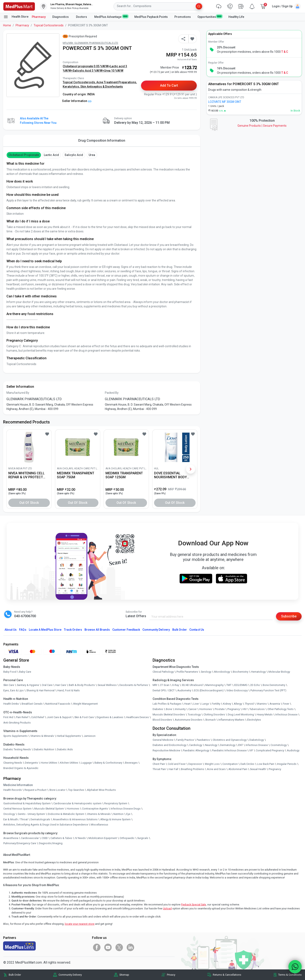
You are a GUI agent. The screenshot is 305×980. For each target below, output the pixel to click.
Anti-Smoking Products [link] (17, 723)
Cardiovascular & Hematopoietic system (77, 803)
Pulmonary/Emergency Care (20, 843)
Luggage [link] (86, 763)
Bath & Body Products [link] (82, 685)
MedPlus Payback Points (151, 17)
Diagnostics (61, 17)
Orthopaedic (127, 838)
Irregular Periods (287, 764)
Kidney (227, 704)
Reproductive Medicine (166, 750)
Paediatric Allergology (196, 750)
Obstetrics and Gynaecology (230, 740)
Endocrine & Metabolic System (66, 814)
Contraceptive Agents (95, 809)
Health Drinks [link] (11, 704)
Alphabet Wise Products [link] (101, 790)
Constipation (230, 764)
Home (7, 25)
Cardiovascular (30, 838)
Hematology (258, 672)
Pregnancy (234, 709)
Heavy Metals (265, 714)
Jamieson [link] (90, 736)
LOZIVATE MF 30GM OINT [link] (225, 102)
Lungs (205, 704)
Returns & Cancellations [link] (227, 975)
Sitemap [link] (124, 975)
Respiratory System (116, 803)
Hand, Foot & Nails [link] (69, 690)
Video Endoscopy (237, 690)
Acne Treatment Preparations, (117, 82)
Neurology (211, 745)
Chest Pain (159, 764)
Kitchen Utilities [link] (69, 763)
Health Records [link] (13, 790)
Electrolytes (254, 720)
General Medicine (163, 740)
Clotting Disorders (214, 714)
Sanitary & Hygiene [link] (28, 685)
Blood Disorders (162, 720)
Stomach (210, 720)
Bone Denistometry (274, 685)
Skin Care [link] (9, 685)
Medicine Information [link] (18, 785)
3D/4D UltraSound (192, 685)
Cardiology (196, 745)
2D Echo (255, 685)
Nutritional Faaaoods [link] (58, 704)
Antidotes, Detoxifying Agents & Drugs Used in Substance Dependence (46, 825)
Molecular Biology (279, 672)
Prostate (220, 709)
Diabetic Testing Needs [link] (17, 749)
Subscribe (289, 616)
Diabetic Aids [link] (65, 749)
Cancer (192, 709)
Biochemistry (241, 672)
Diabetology (257, 740)
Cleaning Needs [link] (13, 763)
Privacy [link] (171, 975)
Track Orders (73, 630)
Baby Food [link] (10, 672)
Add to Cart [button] (169, 85)
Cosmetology (279, 745)
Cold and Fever (177, 764)
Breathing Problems (193, 769)
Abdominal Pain (238, 769)
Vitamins (262, 704)
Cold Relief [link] (38, 717)
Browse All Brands (97, 630)
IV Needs (80, 838)
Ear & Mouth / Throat (16, 819)
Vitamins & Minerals (99, 814)
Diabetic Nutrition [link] (44, 749)
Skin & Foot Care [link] (84, 717)
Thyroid (249, 704)
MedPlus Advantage (111, 17)
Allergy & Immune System (115, 819)
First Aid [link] (8, 717)
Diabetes (158, 709)
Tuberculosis (257, 709)
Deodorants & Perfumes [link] (134, 685)
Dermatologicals (40, 819)
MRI (155, 685)
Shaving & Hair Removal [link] (40, 690)
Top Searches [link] (76, 790)
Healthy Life (236, 17)
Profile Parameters (187, 672)
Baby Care (25, 672)
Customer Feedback (126, 630)
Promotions (183, 17)
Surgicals (143, 838)
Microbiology (222, 672)
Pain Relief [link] (22, 717)
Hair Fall (173, 769)
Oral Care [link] (47, 685)
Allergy (238, 704)
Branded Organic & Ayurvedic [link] (21, 768)
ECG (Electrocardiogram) (209, 690)
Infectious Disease (286, 714)
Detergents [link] (31, 763)
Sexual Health (258, 769)
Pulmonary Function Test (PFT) (268, 690)
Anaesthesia (11, 838)
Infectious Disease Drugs (126, 809)
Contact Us (197, 630)
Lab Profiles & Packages (167, 704)
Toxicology (194, 714)
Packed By (112, 393)
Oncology (9, 814)
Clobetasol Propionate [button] (24, 155)
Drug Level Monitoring (241, 714)
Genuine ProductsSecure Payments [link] (262, 126)
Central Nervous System (17, 809)
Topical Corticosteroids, (80, 82)
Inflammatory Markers (231, 720)
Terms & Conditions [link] (290, 975)
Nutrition (118, 814)
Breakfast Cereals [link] (32, 704)
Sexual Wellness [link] (107, 685)
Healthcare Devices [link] (137, 717)
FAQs (23, 630)
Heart (187, 704)
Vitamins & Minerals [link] (42, 736)
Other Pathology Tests (281, 709)
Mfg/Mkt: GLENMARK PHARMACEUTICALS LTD (90, 43)
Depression (195, 764)
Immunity (180, 709)
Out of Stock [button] (29, 503)
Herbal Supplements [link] (69, 736)
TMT (229, 685)
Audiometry (184, 690)
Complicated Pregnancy (270, 750)
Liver (196, 704)
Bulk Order (180, 630)
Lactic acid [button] (51, 155)
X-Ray (176, 685)
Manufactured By (18, 393)
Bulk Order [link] (15, 975)
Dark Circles (247, 764)
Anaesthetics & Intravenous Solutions (75, 819)
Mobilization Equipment (103, 838)
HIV (245, 709)
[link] (19, 6)
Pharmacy (39, 17)
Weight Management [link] (85, 704)
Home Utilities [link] (49, 763)
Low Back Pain (266, 764)
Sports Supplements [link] (15, 736)
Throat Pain (159, 769)
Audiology (293, 750)
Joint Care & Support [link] (59, 717)
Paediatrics (203, 740)
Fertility (216, 704)
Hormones (73, 809)
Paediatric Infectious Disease (229, 750)
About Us (11, 630)
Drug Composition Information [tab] (102, 140)
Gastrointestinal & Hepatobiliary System (27, 803)
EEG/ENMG (241, 685)
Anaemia (275, 704)
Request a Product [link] (36, 790)
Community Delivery (156, 630)
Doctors (82, 17)
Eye (128, 814)
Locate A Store (45, 630)
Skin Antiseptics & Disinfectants (102, 87)
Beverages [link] (131, 763)
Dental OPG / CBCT (164, 690)
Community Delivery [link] (70, 975)
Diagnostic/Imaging (51, 843)
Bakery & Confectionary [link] (108, 763)
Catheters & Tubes (61, 838)
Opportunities (209, 17)
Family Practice (185, 740)
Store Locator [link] (57, 790)
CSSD (45, 838)
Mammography (214, 685)
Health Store (16, 17)
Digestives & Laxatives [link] (110, 717)
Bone (169, 709)
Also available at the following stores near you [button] (38, 121)
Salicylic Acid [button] (74, 155)
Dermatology (228, 745)
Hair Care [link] (61, 685)
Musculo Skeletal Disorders (169, 714)
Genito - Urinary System (31, 814)
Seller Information (77, 101)
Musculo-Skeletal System (49, 809)
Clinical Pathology (163, 672)
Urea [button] (92, 155)
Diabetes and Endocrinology (170, 745)
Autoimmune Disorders (189, 720)
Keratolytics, (72, 87)
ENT (241, 745)
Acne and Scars (216, 769)
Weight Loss (212, 764)
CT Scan (165, 685)
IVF (251, 750)
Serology (206, 672)
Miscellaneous (99, 825)
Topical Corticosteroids (49, 25)
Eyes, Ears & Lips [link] (13, 690)
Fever (286, 704)
